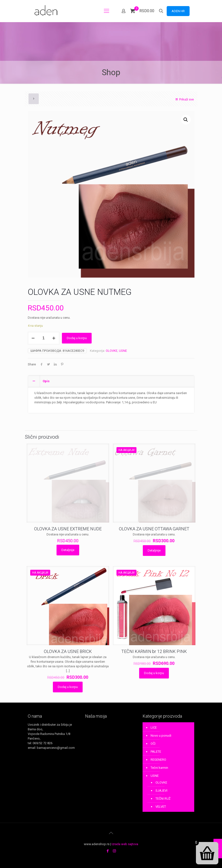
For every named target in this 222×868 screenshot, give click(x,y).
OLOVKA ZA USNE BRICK (68, 651)
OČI (153, 744)
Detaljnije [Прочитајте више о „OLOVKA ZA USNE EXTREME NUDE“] (68, 550)
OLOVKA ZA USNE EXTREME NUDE (68, 529)
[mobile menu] (106, 11)
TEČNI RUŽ (163, 799)
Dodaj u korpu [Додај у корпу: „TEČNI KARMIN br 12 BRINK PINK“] (154, 673)
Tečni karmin (159, 768)
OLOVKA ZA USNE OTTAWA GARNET (154, 529)
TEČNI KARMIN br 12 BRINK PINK (154, 651)
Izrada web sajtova (125, 844)
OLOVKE (112, 351)
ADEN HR (178, 11)
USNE (123, 351)
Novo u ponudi (161, 736)
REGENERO (158, 760)
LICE (154, 728)
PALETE (156, 752)
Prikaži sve (184, 99)
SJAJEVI (161, 791)
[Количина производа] (44, 338)
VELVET (161, 807)
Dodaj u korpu (77, 338)
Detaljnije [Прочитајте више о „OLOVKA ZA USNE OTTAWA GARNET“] (154, 550)
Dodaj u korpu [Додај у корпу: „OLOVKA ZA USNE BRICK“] (68, 687)
